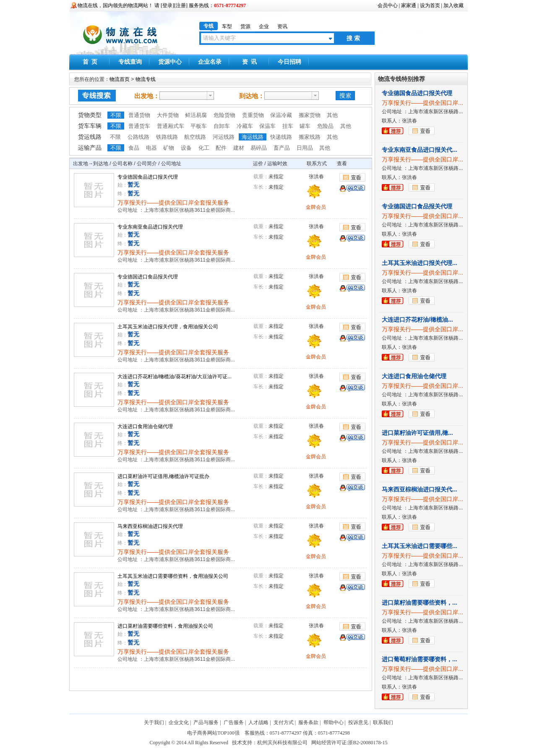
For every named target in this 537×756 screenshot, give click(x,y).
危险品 (325, 126)
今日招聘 (289, 62)
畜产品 (282, 148)
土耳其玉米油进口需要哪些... (420, 546)
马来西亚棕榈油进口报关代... (420, 489)
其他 (332, 115)
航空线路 (195, 137)
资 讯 (249, 62)
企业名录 (210, 62)
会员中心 (388, 5)
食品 (134, 148)
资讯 (282, 26)
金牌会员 (316, 207)
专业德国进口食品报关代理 (148, 277)
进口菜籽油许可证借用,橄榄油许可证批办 (163, 476)
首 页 (90, 62)
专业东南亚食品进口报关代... (420, 150)
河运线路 (224, 137)
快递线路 (281, 137)
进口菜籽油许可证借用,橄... (417, 433)
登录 (167, 5)
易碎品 (259, 148)
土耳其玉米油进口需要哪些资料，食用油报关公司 (173, 576)
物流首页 (120, 79)
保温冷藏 (281, 115)
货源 (245, 26)
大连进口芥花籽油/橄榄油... (417, 320)
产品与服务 (206, 722)
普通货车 (139, 126)
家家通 (409, 5)
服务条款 (308, 722)
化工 (204, 148)
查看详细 (353, 177)
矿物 (169, 148)
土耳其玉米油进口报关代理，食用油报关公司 (168, 327)
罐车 (305, 126)
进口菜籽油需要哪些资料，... (420, 603)
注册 (181, 5)
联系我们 (383, 722)
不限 (116, 115)
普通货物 (139, 115)
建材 (239, 148)
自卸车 (222, 126)
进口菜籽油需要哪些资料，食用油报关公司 (165, 626)
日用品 (305, 148)
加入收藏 (454, 5)
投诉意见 (358, 722)
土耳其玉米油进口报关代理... (420, 263)
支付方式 (284, 722)
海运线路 (253, 137)
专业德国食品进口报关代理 (148, 177)
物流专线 (146, 79)
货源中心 (170, 62)
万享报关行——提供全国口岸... (422, 103)
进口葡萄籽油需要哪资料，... (420, 659)
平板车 (199, 126)
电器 (151, 148)
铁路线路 (167, 137)
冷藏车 (245, 126)
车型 (227, 26)
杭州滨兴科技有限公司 (282, 743)
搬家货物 (310, 115)
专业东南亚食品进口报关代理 (150, 227)
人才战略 (258, 722)
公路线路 (138, 137)
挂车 (288, 126)
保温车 (267, 126)
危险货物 (224, 115)
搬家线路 (310, 137)
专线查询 (130, 62)
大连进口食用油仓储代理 (145, 426)
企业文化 (179, 722)
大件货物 (168, 115)
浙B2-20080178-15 (368, 743)
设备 (186, 148)
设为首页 (430, 5)
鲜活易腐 (196, 115)
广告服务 (234, 722)
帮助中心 (334, 722)
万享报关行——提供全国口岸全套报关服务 (173, 203)
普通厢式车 (171, 126)
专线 (209, 26)
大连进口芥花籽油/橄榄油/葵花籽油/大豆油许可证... (175, 377)
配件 (221, 148)
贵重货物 (253, 115)
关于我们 (154, 722)
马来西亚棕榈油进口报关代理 (150, 526)
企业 (264, 26)
